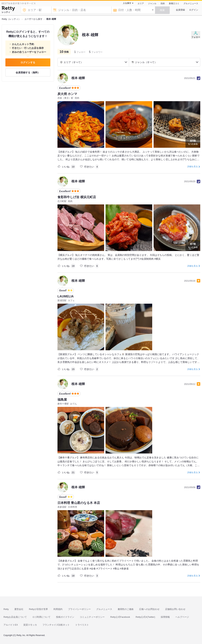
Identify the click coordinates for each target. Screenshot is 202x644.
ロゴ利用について (41, 617)
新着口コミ (174, 3)
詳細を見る (193, 167)
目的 (163, 3)
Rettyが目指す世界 (38, 609)
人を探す (127, 3)
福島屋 (62, 400)
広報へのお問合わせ (149, 609)
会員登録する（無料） (28, 72)
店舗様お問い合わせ (175, 609)
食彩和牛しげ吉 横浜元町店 (77, 197)
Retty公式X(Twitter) (145, 617)
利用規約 (58, 609)
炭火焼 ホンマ (67, 94)
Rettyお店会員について (15, 617)
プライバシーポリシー (79, 609)
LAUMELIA (66, 296)
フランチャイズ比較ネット (56, 625)
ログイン (194, 10)
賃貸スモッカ (30, 625)
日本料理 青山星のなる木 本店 (79, 503)
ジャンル (152, 3)
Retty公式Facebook (120, 617)
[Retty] (8, 9)
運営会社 (19, 609)
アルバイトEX (11, 625)
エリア (141, 3)
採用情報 (165, 617)
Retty (6, 609)
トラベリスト (82, 625)
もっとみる (193, 142)
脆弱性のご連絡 (126, 609)
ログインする (28, 62)
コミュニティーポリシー (92, 617)
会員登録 (180, 10)
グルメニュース (191, 3)
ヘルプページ (182, 617)
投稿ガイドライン (65, 617)
